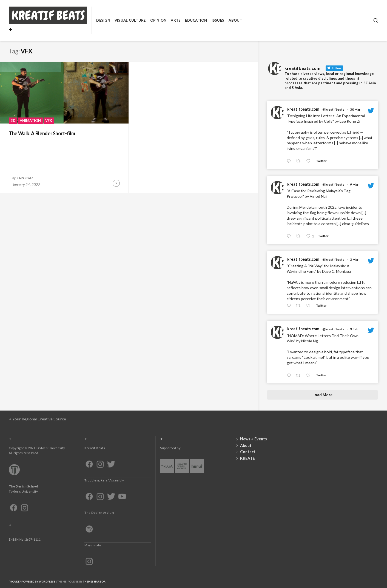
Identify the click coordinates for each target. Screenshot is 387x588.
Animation (30, 121)
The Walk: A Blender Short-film (42, 133)
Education (196, 20)
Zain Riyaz (25, 178)
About (235, 20)
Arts (176, 20)
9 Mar (354, 184)
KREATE (247, 458)
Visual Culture (130, 20)
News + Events (254, 439)
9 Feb (354, 329)
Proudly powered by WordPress (32, 582)
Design (103, 20)
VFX (49, 121)
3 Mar (354, 259)
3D (13, 121)
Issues (218, 20)
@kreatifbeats (333, 109)
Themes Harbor (94, 582)
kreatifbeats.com (303, 109)
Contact (248, 452)
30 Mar (355, 109)
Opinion (158, 20)
